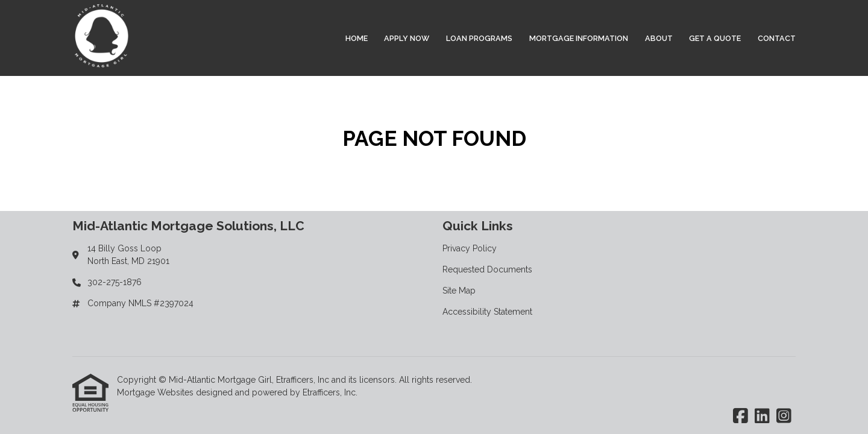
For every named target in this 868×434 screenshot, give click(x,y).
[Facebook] (741, 417)
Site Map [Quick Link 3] (459, 291)
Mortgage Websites (156, 392)
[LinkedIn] (762, 417)
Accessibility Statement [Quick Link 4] (487, 312)
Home (357, 38)
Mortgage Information (579, 38)
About (659, 38)
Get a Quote (715, 38)
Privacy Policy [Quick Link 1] (470, 248)
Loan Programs (479, 38)
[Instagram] (784, 417)
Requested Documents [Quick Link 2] (487, 269)
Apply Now (407, 38)
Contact (777, 38)
